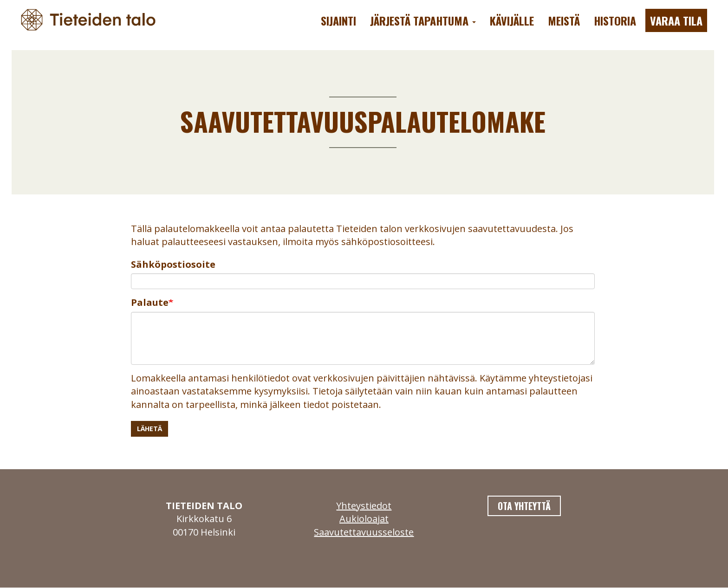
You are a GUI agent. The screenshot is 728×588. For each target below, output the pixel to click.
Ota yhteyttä (524, 506)
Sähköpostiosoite (173, 264)
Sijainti (338, 20)
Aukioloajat (364, 519)
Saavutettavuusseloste (364, 532)
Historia (615, 20)
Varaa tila (676, 20)
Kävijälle (512, 20)
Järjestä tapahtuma (423, 20)
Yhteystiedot (364, 506)
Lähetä (149, 429)
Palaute (150, 302)
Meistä (564, 20)
